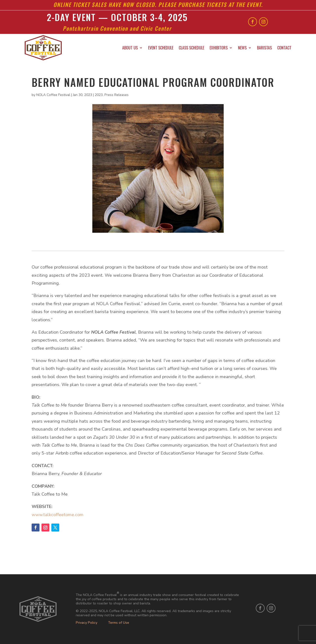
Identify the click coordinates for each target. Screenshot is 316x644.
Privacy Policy (87, 623)
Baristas (264, 48)
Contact (284, 48)
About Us (130, 48)
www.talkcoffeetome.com (58, 515)
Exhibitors (219, 48)
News (242, 48)
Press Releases (117, 95)
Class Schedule (191, 48)
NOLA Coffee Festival (53, 95)
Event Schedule (161, 48)
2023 (99, 95)
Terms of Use (119, 623)
